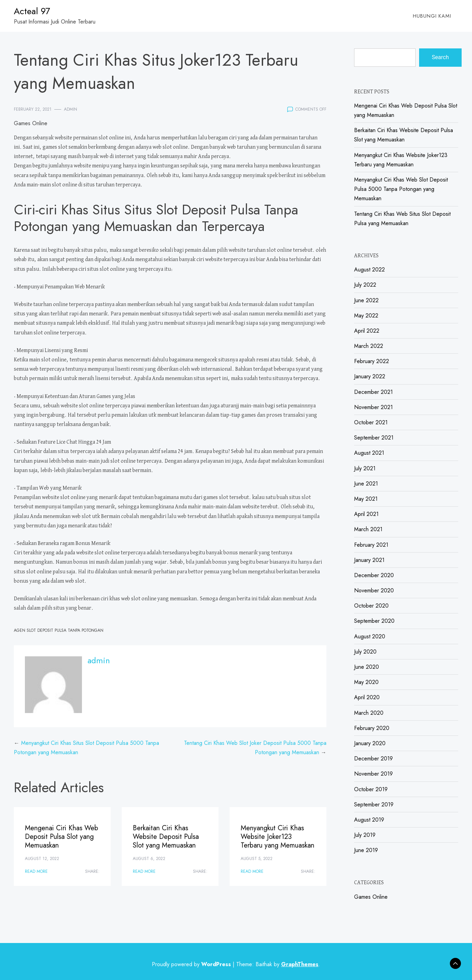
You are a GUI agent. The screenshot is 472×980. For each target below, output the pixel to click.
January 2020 (370, 743)
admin (71, 109)
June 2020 (367, 667)
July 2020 (365, 652)
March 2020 (369, 713)
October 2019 (371, 789)
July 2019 (365, 835)
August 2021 (369, 453)
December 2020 (374, 575)
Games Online (31, 123)
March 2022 (369, 346)
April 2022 (367, 331)
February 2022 (372, 361)
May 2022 (366, 316)
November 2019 (373, 774)
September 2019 (374, 805)
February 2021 (371, 545)
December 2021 (373, 392)
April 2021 (366, 514)
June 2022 (366, 300)
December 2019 (373, 759)
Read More (36, 871)
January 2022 (370, 376)
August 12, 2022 (42, 859)
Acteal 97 (32, 11)
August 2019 (369, 820)
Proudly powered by (192, 964)
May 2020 (366, 682)
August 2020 (370, 636)
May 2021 (366, 499)
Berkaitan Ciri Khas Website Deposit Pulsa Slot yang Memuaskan (166, 837)
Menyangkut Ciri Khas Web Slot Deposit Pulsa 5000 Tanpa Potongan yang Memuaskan (401, 189)
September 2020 (374, 621)
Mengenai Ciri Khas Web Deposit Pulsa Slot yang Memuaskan (62, 837)
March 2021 (368, 529)
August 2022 (369, 270)
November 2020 (374, 590)
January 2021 (369, 560)
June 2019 (366, 850)
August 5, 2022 (257, 859)
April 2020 (367, 697)
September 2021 (374, 438)
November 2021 (373, 407)
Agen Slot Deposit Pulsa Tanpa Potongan (59, 630)
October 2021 (371, 422)
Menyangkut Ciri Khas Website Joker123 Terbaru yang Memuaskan (277, 837)
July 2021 (365, 468)
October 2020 (371, 606)
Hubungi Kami (432, 16)
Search (440, 57)
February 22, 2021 (33, 109)
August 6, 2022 (149, 859)
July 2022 (365, 285)
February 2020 (372, 728)
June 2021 (366, 484)
